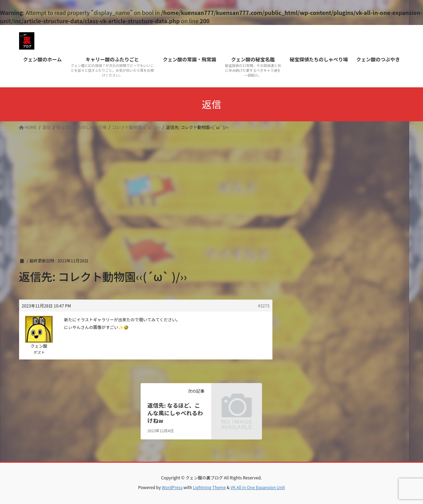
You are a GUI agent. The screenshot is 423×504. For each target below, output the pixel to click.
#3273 (264, 306)
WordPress (172, 487)
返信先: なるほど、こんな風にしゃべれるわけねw (175, 413)
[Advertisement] (212, 184)
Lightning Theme (209, 487)
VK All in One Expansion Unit (258, 487)
